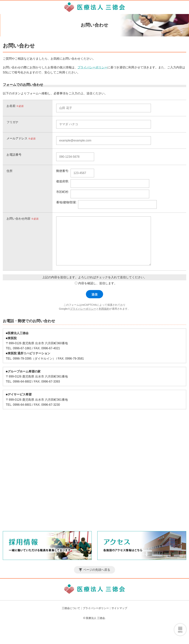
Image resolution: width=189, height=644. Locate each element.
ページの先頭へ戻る (97, 570)
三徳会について (71, 608)
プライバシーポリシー (92, 67)
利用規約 (104, 309)
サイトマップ (119, 608)
